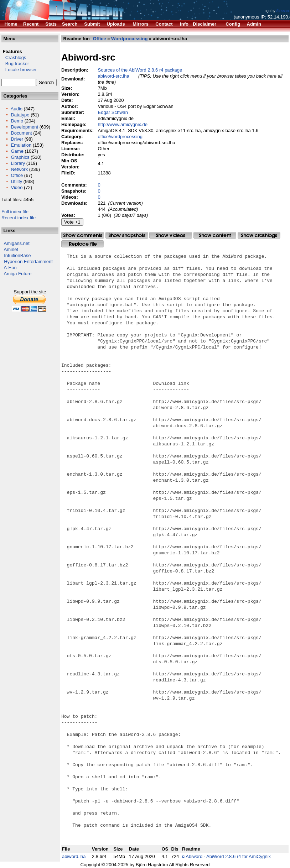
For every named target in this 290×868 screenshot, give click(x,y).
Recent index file (19, 218)
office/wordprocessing (120, 137)
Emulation (21, 145)
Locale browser (19, 70)
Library (18, 163)
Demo (17, 121)
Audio (17, 109)
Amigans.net (17, 243)
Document (21, 133)
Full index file (15, 212)
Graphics (20, 157)
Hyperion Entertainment (28, 262)
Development (24, 127)
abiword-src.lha (113, 76)
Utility (16, 181)
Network (19, 169)
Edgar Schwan (113, 112)
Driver (17, 139)
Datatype (20, 115)
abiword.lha (74, 856)
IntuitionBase (17, 255)
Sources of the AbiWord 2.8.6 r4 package (140, 70)
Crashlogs (14, 57)
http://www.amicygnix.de (122, 124)
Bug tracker (15, 64)
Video (17, 187)
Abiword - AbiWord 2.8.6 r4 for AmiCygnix (228, 856)
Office (17, 175)
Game (17, 151)
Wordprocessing (129, 39)
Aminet (11, 249)
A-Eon (10, 268)
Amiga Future (18, 274)
